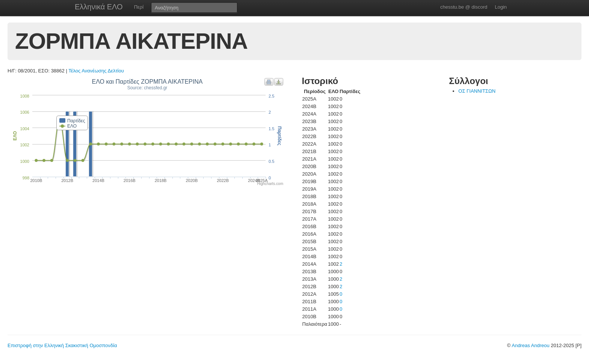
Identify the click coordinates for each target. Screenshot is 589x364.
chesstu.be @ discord (464, 7)
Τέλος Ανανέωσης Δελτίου (96, 71)
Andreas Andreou (530, 345)
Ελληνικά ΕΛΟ (99, 7)
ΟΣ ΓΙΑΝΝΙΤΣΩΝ (477, 91)
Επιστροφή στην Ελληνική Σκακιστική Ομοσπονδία (62, 345)
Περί (139, 7)
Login (501, 7)
